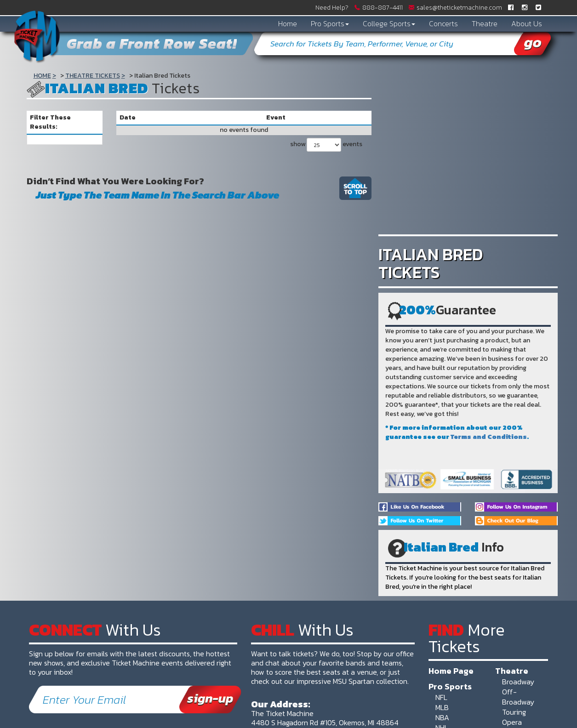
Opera (512, 722)
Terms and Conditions (489, 437)
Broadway (518, 682)
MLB (442, 707)
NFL (441, 697)
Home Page (451, 671)
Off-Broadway (518, 697)
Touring (514, 712)
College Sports (389, 23)
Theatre (485, 23)
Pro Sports (330, 23)
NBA (442, 717)
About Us (527, 23)
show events (326, 145)
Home (288, 23)
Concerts (443, 23)
